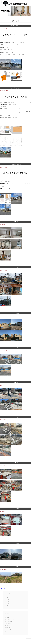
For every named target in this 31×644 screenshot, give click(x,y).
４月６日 (16, 418)
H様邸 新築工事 (8, 624)
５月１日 (16, 222)
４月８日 (16, 383)
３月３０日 (16, 509)
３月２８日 (16, 568)
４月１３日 (16, 348)
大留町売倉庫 (7, 618)
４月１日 (16, 463)
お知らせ (7, 632)
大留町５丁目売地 (16, 165)
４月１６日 (16, 314)
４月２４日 (16, 268)
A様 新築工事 (8, 626)
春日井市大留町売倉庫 (16, 88)
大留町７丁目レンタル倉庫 (16, 26)
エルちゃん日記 (8, 630)
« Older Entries (4, 590)
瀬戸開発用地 (7, 628)
